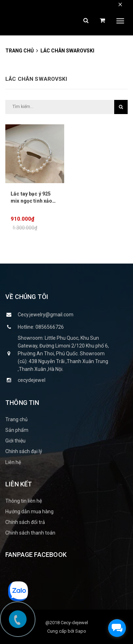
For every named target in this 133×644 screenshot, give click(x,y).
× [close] (120, 4)
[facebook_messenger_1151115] (117, 628)
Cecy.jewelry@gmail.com (46, 315)
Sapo (81, 631)
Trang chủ (16, 419)
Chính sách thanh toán (30, 533)
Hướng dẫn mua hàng (29, 512)
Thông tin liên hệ (24, 501)
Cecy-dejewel (74, 623)
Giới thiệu (15, 441)
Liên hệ (13, 462)
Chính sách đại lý (24, 451)
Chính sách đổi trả (25, 522)
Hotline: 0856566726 (41, 327)
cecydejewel (32, 380)
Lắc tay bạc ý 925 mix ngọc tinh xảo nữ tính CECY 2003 (32, 201)
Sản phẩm (17, 430)
